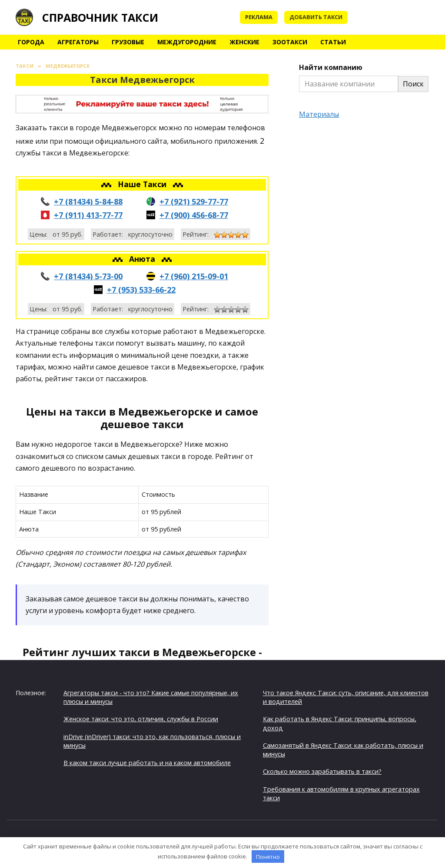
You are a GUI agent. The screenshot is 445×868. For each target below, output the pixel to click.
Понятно (268, 857)
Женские (244, 42)
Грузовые (128, 42)
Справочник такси (100, 17)
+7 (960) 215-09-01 (194, 276)
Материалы (319, 114)
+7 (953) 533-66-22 (141, 290)
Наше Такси (143, 184)
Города (31, 42)
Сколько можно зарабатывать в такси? (322, 771)
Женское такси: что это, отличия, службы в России (141, 719)
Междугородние (187, 42)
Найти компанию (331, 67)
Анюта (143, 259)
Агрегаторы (78, 42)
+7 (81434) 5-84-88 (88, 201)
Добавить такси (316, 17)
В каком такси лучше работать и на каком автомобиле (147, 763)
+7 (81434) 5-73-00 (88, 276)
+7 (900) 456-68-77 (194, 215)
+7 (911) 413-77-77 (88, 215)
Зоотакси (290, 42)
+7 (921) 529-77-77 (194, 201)
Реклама (259, 17)
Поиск (413, 84)
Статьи (333, 42)
